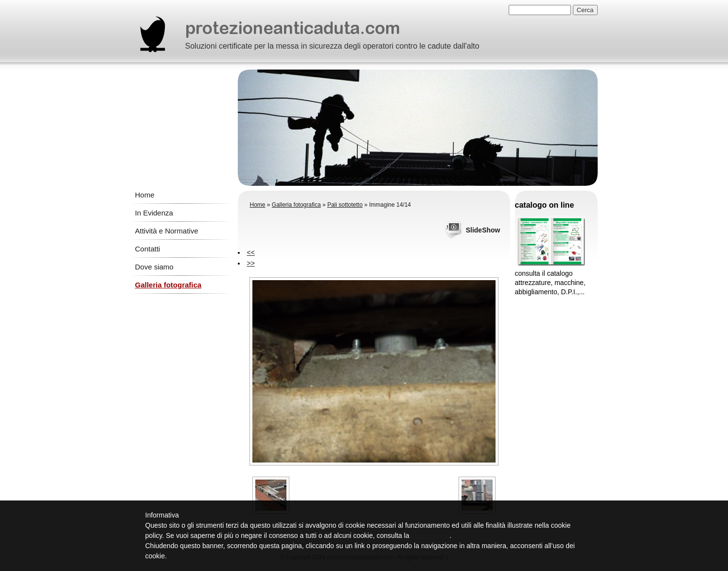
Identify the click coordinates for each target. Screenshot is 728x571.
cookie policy (430, 535)
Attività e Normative (167, 231)
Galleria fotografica (169, 285)
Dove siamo (154, 267)
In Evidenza (154, 213)
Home (145, 195)
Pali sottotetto (345, 205)
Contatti (148, 249)
